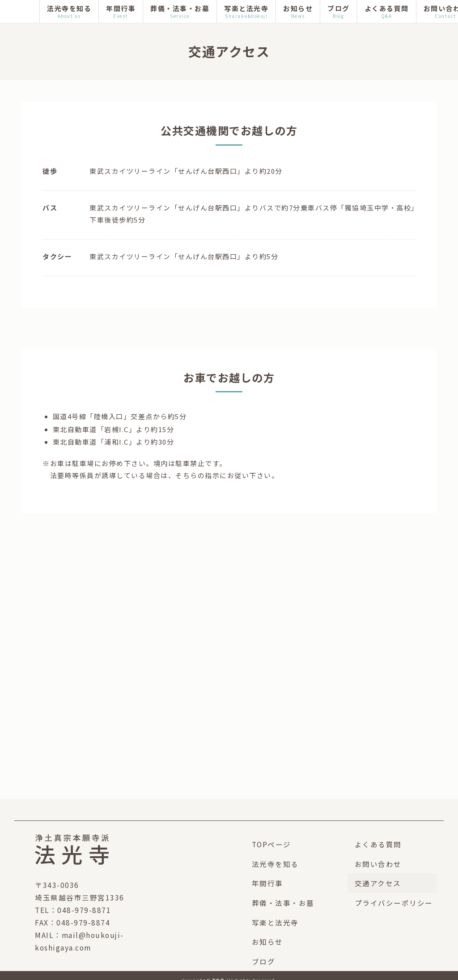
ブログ (264, 961)
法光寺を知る (275, 864)
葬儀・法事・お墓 (283, 903)
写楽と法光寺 (275, 922)
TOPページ (271, 844)
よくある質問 (378, 844)
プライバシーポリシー (394, 903)
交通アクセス (378, 883)
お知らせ (267, 942)
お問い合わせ (378, 864)
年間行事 (267, 883)
